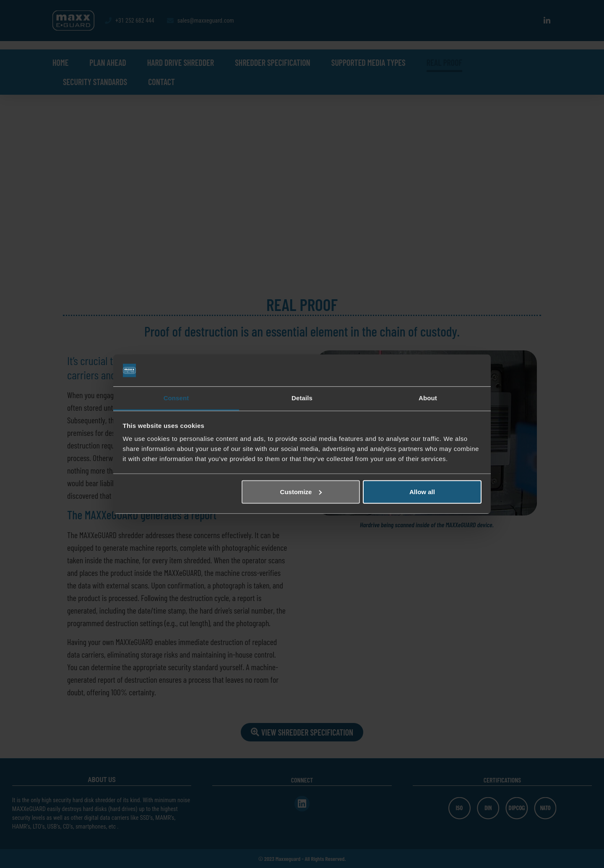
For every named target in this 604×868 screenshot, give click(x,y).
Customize (301, 492)
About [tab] (428, 398)
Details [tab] (302, 398)
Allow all (422, 492)
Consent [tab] (176, 398)
